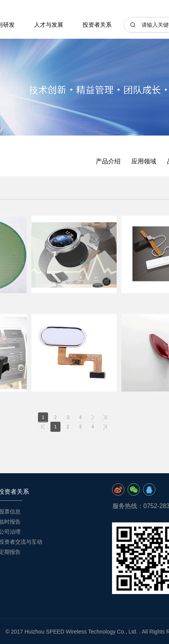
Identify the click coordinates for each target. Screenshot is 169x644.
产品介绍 (108, 161)
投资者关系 (97, 25)
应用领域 (144, 161)
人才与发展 (49, 25)
